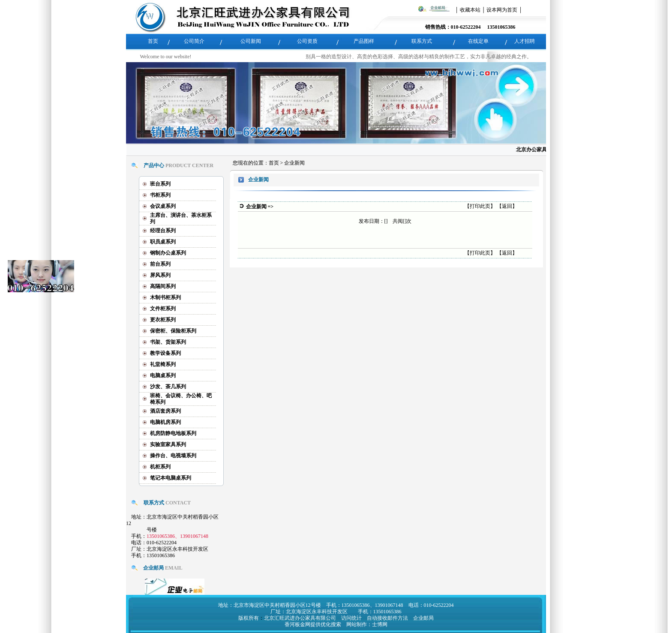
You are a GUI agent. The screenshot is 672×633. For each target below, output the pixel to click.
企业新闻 (294, 161)
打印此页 (480, 204)
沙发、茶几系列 (168, 384)
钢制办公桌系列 (168, 250)
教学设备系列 (165, 351)
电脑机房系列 (165, 420)
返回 (507, 204)
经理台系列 (163, 228)
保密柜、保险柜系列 (173, 328)
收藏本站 (470, 10)
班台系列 (160, 181)
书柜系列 (160, 192)
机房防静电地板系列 (173, 431)
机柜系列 (160, 464)
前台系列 (160, 261)
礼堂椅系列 (163, 362)
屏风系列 (160, 273)
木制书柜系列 (165, 295)
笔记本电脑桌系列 (171, 475)
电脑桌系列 (163, 373)
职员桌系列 (163, 239)
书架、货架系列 (168, 339)
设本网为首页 (502, 10)
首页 (274, 161)
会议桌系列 (163, 204)
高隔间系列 (163, 284)
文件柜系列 (163, 306)
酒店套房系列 (165, 408)
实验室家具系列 (168, 442)
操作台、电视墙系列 (173, 453)
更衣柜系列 (163, 317)
